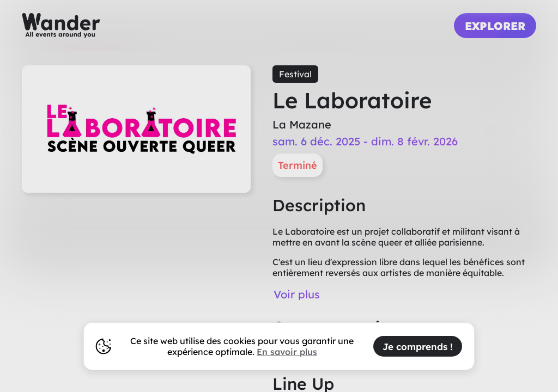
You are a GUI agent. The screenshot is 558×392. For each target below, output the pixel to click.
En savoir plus (287, 352)
